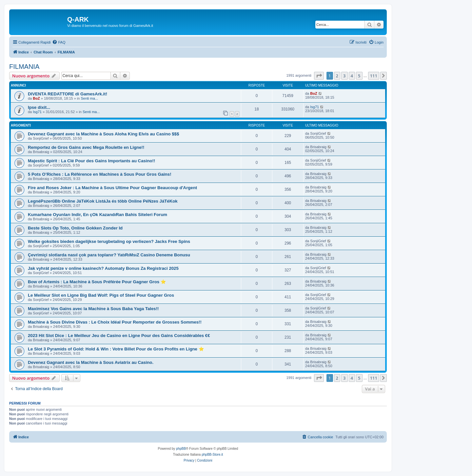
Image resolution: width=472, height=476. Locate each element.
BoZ (36, 98)
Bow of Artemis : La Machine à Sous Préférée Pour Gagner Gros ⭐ (97, 282)
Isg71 (37, 112)
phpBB (181, 449)
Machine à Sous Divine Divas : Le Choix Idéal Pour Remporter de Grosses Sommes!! (115, 322)
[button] (319, 76)
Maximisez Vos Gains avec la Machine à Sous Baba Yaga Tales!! (93, 309)
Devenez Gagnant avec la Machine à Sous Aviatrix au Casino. (91, 362)
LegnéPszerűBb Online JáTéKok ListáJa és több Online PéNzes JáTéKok (103, 201)
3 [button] (344, 76)
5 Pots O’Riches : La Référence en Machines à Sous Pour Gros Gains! (100, 174)
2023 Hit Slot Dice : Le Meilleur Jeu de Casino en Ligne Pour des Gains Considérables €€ (119, 336)
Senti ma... (89, 98)
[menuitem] (59, 42)
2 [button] (337, 76)
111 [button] (374, 76)
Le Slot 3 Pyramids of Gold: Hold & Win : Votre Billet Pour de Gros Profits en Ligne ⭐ (116, 349)
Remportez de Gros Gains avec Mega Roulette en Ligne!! (86, 147)
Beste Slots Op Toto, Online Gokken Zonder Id (75, 228)
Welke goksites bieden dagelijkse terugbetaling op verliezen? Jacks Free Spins (109, 241)
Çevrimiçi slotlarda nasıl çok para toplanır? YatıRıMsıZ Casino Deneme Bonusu (109, 255)
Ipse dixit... (39, 107)
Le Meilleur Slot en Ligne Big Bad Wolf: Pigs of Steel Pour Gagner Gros (101, 295)
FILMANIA (24, 67)
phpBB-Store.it (212, 455)
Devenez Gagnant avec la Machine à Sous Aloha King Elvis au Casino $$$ (103, 134)
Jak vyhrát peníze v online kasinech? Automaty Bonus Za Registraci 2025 (103, 268)
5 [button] (359, 76)
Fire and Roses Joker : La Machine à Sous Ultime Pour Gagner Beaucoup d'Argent (112, 188)
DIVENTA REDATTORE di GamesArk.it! (68, 94)
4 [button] (352, 76)
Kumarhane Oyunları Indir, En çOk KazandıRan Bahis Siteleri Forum (98, 215)
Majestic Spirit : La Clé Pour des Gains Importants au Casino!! (91, 161)
